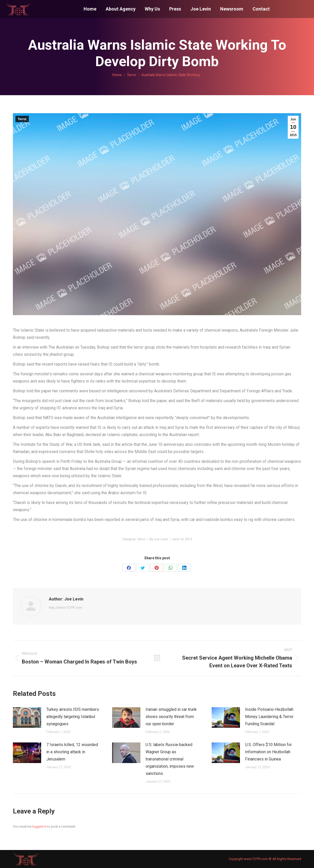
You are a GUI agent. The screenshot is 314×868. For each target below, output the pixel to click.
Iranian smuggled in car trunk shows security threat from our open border (171, 717)
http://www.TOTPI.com (65, 608)
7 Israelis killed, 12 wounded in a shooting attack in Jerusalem (72, 752)
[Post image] (27, 718)
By (159, 539)
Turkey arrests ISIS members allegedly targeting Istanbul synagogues (73, 717)
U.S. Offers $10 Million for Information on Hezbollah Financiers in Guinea (268, 752)
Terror (22, 119)
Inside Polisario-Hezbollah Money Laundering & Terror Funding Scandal (269, 717)
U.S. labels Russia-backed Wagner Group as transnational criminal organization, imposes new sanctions (170, 759)
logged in (39, 826)
